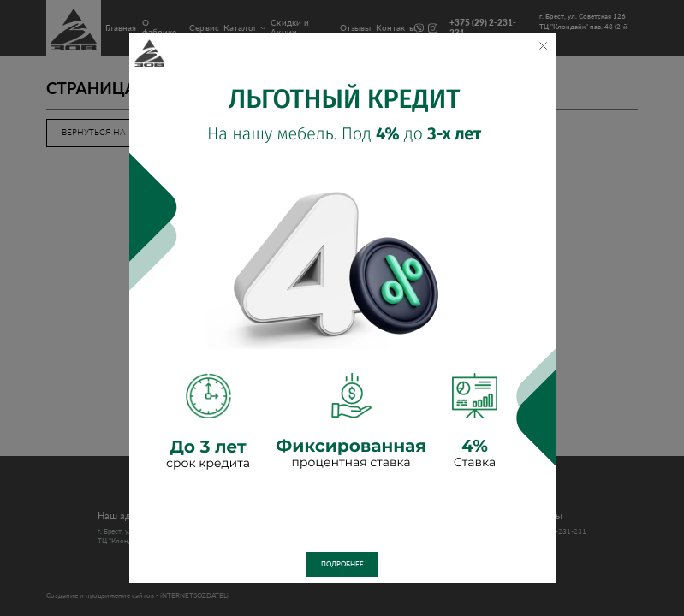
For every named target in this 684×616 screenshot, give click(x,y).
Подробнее (342, 564)
